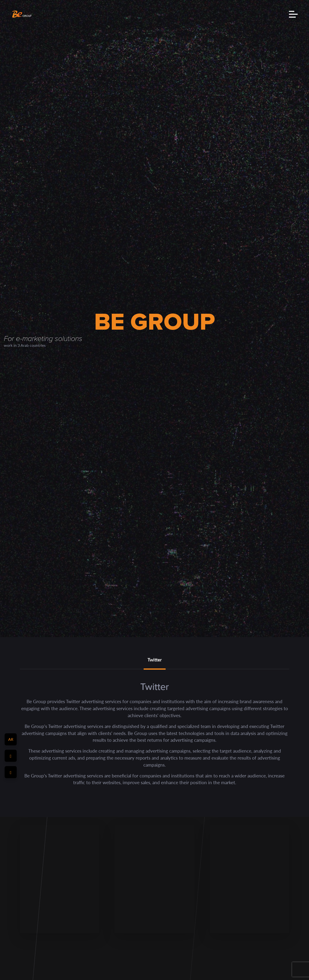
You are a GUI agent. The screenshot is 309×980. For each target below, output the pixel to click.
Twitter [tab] (155, 660)
